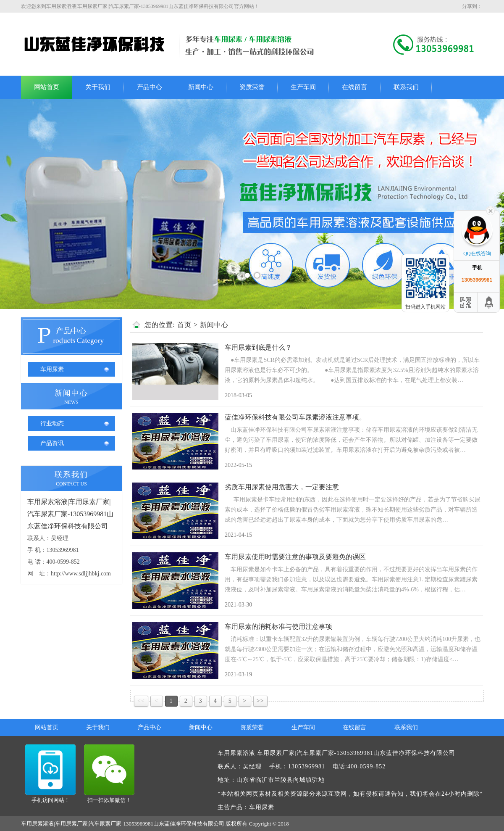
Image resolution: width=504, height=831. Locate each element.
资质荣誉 (252, 87)
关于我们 (98, 87)
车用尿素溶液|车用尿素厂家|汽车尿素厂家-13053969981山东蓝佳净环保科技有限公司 (70, 514)
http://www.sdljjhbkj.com (81, 574)
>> (260, 701)
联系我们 (406, 87)
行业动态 (52, 423)
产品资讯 (52, 443)
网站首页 (47, 87)
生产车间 (303, 87)
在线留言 (354, 87)
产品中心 (150, 87)
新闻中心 (201, 87)
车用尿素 (52, 369)
